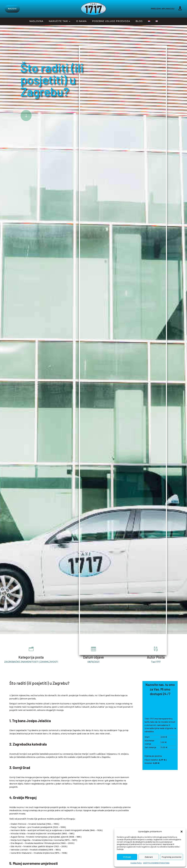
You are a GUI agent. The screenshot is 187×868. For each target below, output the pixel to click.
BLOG (139, 21)
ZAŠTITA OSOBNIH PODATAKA (156, 863)
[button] (182, 832)
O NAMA (81, 21)
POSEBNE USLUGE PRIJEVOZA (111, 21)
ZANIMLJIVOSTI (49, 662)
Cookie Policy (136, 863)
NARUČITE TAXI (58, 21)
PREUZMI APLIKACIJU (163, 9)
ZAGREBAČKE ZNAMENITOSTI (21, 662)
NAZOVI (12, 9)
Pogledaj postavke (172, 857)
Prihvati (127, 857)
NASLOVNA (36, 21)
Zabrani (149, 857)
